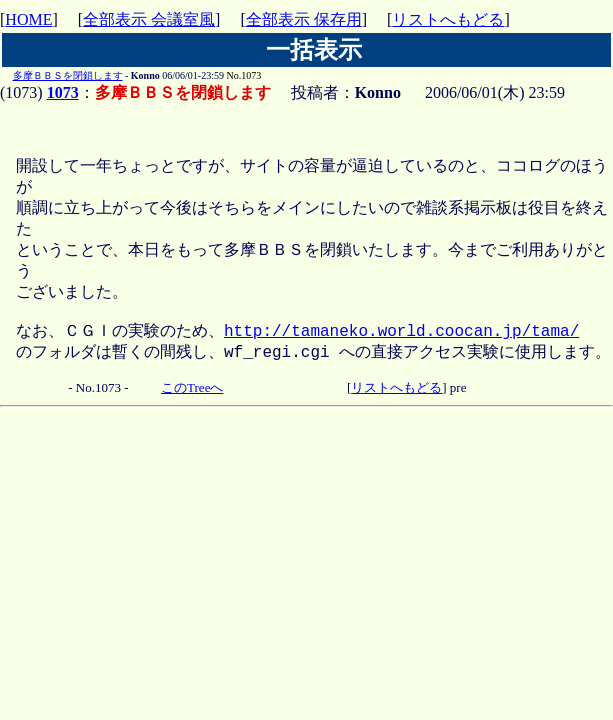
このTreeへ (192, 409)
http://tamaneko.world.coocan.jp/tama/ (401, 350)
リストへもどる (448, 19)
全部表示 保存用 (304, 19)
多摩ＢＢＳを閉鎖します (68, 75)
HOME (28, 19)
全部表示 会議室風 (149, 19)
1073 (63, 92)
